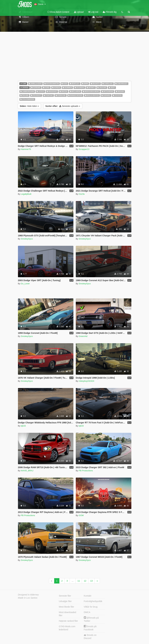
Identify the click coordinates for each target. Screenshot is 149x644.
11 (79, 581)
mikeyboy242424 (86, 381)
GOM (81, 515)
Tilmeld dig (110, 12)
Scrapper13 (84, 149)
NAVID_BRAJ (27, 471)
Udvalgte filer (65, 601)
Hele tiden (29, 106)
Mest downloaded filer (68, 614)
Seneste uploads (63, 106)
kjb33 (23, 426)
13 (92, 581)
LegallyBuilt (26, 194)
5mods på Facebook (90, 628)
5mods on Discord (90, 637)
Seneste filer (65, 596)
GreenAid (83, 336)
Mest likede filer (67, 607)
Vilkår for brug (91, 607)
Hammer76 (26, 149)
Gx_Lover (25, 284)
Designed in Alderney (28, 595)
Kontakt (87, 596)
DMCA (87, 612)
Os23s (82, 194)
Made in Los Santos (28, 598)
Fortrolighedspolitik (93, 601)
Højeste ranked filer (68, 621)
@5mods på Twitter (91, 619)
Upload (79, 12)
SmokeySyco (27, 239)
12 (85, 581)
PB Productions (86, 471)
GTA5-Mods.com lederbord (67, 628)
